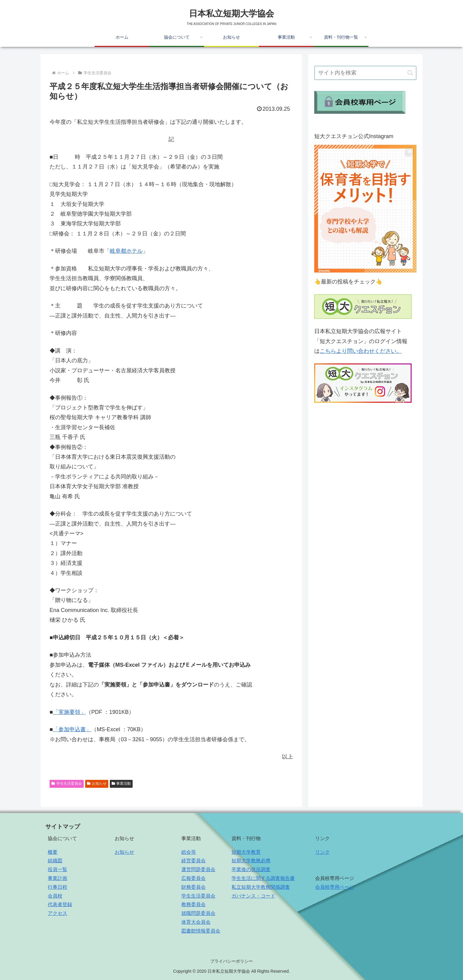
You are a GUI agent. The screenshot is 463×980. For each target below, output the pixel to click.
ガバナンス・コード (253, 896)
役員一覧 (57, 869)
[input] (365, 73)
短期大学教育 (246, 852)
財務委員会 (193, 887)
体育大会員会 (196, 922)
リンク (322, 852)
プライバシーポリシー (231, 961)
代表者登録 (60, 904)
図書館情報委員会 (201, 931)
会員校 (55, 896)
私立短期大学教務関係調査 (261, 887)
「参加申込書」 (72, 729)
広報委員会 (193, 878)
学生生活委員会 (67, 784)
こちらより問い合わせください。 (361, 351)
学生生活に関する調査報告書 (263, 878)
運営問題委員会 (198, 869)
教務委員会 (193, 904)
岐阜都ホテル (126, 251)
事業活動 (121, 784)
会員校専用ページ (335, 887)
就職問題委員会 (198, 913)
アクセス (57, 913)
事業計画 (57, 878)
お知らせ (97, 784)
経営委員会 (193, 861)
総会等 (189, 852)
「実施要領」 (69, 712)
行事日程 (57, 887)
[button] (410, 73)
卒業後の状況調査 (251, 869)
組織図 (55, 861)
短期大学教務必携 (251, 861)
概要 (53, 852)
